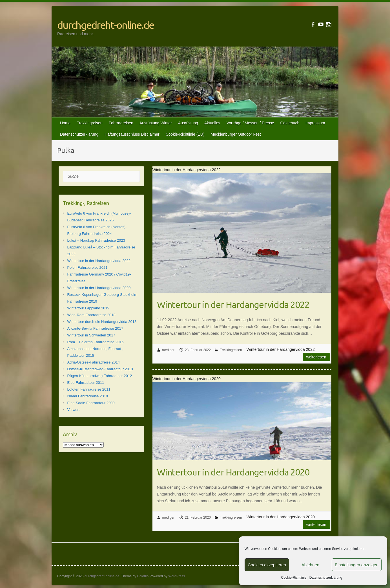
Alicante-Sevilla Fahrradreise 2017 (95, 328)
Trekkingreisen (89, 123)
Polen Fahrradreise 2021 (87, 267)
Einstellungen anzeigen (357, 565)
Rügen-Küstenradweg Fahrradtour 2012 (99, 376)
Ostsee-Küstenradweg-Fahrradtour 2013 (100, 369)
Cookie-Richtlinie (294, 578)
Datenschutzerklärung (326, 578)
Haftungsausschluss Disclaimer (132, 134)
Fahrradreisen (121, 123)
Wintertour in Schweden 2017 (91, 335)
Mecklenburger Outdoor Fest (236, 134)
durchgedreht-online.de (106, 25)
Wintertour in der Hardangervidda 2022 (233, 305)
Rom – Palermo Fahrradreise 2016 (95, 342)
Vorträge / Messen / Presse (250, 123)
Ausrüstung (188, 123)
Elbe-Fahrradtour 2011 (86, 383)
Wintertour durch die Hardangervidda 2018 (102, 322)
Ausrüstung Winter (156, 123)
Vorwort (73, 410)
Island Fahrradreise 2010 (87, 396)
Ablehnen (310, 565)
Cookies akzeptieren (267, 565)
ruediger (168, 350)
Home (65, 123)
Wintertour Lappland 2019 (88, 308)
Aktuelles (212, 123)
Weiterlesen (316, 357)
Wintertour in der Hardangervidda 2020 (233, 472)
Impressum (315, 123)
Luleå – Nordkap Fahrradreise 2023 (96, 240)
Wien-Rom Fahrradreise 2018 (91, 315)
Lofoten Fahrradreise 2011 (89, 389)
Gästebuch (290, 123)
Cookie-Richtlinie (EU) (185, 134)
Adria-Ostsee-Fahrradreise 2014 (93, 362)
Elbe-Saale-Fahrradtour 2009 (91, 403)
